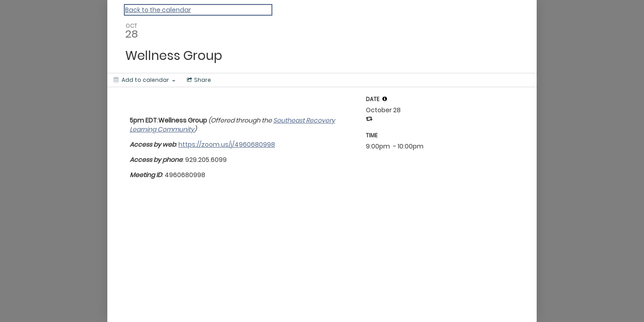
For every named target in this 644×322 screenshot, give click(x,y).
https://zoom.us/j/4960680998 (227, 144)
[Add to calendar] (144, 80)
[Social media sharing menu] (198, 80)
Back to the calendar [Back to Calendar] (158, 10)
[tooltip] (385, 99)
